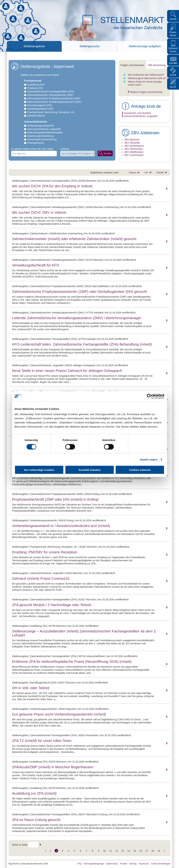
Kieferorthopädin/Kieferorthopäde (45, 133)
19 (159, 851)
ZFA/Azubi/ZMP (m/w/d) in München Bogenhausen (53, 767)
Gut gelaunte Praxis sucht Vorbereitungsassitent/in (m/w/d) (59, 714)
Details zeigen (149, 459)
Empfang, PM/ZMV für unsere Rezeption (45, 552)
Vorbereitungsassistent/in (41, 126)
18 (153, 851)
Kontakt (173, 63)
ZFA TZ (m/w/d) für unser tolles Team (42, 741)
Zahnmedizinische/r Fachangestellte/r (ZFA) (51, 92)
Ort (146, 172)
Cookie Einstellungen (161, 864)
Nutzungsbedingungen (94, 864)
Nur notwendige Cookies (39, 470)
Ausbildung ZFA (36, 85)
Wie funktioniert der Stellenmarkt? (146, 75)
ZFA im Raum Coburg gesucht (36, 820)
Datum (132, 172)
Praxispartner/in (36, 143)
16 (141, 851)
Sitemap (133, 864)
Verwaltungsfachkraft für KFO (36, 265)
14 (129, 851)
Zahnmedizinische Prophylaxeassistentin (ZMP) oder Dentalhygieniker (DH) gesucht (79, 291)
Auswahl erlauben (89, 470)
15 (135, 851)
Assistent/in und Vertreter (138, 113)
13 (123, 851)
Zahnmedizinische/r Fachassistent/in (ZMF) (50, 95)
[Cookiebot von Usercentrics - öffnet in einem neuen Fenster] (149, 396)
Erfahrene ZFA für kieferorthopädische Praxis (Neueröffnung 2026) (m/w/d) (72, 661)
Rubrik (160, 172)
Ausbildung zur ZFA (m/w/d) (34, 793)
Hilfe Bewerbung (157, 65)
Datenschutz (112, 864)
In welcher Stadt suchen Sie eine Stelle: (32, 149)
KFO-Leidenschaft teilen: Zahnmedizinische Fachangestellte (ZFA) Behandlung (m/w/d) (82, 344)
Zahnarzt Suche (173, 50)
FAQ (80, 864)
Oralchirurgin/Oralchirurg (40, 136)
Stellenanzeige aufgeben (145, 46)
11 (111, 851)
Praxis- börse (173, 34)
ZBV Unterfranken (134, 155)
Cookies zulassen (140, 470)
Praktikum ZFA (35, 88)
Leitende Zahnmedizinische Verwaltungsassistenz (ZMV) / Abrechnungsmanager (77, 318)
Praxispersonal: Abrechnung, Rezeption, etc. (51, 112)
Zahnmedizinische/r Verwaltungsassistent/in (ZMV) (54, 102)
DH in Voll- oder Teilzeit (31, 688)
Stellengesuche (89, 46)
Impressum (144, 864)
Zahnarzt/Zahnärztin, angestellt (44, 129)
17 (147, 851)
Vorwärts (46, 851)
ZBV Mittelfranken (134, 152)
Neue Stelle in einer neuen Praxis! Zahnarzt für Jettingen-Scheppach (67, 371)
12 (117, 851)
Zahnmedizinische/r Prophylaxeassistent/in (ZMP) (54, 98)
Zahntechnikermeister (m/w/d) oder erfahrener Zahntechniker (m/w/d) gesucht (74, 239)
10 (105, 851)
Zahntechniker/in (36, 116)
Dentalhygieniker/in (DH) (40, 109)
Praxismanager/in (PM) (40, 105)
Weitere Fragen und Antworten (146, 92)
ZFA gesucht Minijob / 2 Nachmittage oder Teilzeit (52, 605)
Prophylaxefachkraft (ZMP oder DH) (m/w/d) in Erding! (55, 499)
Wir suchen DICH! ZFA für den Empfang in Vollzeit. (53, 186)
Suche (173, 19)
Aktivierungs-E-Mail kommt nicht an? (147, 78)
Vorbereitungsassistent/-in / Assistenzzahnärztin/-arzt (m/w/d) (61, 526)
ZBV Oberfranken (134, 149)
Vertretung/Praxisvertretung (42, 139)
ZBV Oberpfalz (132, 143)
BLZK (173, 87)
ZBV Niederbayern (134, 146)
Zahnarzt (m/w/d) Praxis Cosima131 (41, 578)
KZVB (173, 75)
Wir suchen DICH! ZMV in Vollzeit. (40, 212)
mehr (166, 189)
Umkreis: (65, 149)
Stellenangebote (34, 46)
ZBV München (132, 140)
